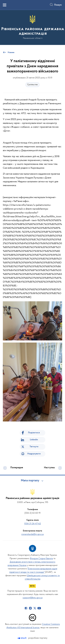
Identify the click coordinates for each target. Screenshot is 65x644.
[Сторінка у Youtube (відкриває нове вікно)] (39, 608)
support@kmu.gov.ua (33, 598)
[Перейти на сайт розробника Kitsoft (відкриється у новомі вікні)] (22, 638)
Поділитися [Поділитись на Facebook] (34, 433)
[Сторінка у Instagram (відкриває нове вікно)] (30, 608)
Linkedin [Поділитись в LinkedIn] (34, 440)
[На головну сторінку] (32, 27)
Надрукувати (34, 454)
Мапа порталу (30, 481)
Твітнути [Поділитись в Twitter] (34, 447)
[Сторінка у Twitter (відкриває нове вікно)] (35, 608)
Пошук (58, 5)
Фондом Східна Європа (41, 559)
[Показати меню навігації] (5, 5)
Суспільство (32, 85)
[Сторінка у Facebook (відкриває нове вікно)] (26, 608)
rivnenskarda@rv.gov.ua (32, 534)
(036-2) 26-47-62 (33, 524)
